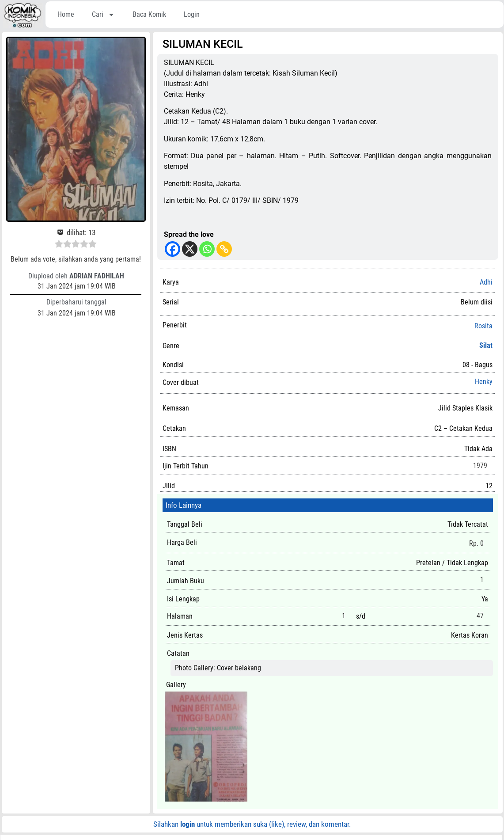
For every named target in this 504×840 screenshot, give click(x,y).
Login (192, 14)
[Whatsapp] (207, 249)
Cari (103, 15)
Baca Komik (149, 14)
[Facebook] (172, 249)
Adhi (486, 282)
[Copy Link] (224, 249)
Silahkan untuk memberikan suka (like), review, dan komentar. (252, 824)
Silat (486, 345)
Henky (484, 382)
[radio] (59, 245)
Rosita (483, 326)
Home (66, 14)
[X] (190, 249)
